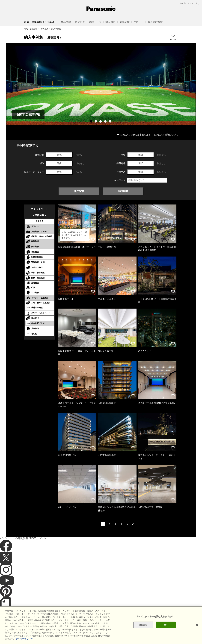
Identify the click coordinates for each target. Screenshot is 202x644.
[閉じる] (197, 632)
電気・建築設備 (31, 29)
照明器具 (44, 29)
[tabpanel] (101, 85)
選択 (59, 155)
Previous (15, 86)
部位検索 (123, 191)
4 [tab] (106, 122)
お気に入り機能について (166, 135)
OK (166, 632)
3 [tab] (101, 122)
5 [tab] (110, 122)
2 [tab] (96, 122)
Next (187, 86)
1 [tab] (92, 122)
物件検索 (79, 191)
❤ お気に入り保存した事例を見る (134, 135)
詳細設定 (143, 632)
